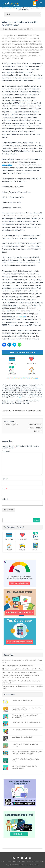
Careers (9, 861)
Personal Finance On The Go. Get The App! (23, 378)
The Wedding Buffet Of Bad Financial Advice (17, 666)
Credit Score (12, 374)
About (3, 861)
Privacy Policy (34, 865)
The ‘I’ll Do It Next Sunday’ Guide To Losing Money (20, 672)
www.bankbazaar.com (20, 398)
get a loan (22, 317)
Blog (23, 861)
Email (4, 489)
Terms (28, 861)
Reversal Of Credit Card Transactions (25, 730)
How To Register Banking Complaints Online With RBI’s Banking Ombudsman (27, 753)
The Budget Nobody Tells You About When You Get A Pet (22, 669)
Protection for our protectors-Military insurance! (35, 428)
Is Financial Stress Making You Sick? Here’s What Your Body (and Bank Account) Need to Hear (21, 676)
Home (4, 8)
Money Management (14, 8)
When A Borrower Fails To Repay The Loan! (27, 722)
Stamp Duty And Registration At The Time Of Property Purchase (27, 709)
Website (5, 499)
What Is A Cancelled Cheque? (22, 700)
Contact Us (17, 861)
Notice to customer (38, 861)
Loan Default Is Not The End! (22, 737)
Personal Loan (31, 363)
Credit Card (12, 363)
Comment (6, 451)
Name (5, 479)
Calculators (36, 549)
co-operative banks (32, 411)
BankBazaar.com (11, 29)
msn (40, 411)
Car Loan (22, 550)
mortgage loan (7, 165)
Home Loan (31, 374)
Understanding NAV (10, 424)
